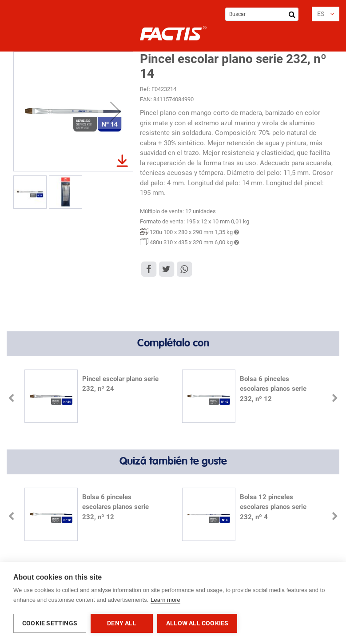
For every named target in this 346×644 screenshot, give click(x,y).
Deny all (122, 623)
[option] (94, 397)
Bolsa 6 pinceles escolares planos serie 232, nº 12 (273, 389)
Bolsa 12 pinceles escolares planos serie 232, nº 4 (273, 507)
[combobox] (262, 14)
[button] (326, 14)
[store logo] (173, 33)
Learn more (165, 600)
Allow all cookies (197, 623)
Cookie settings (50, 623)
